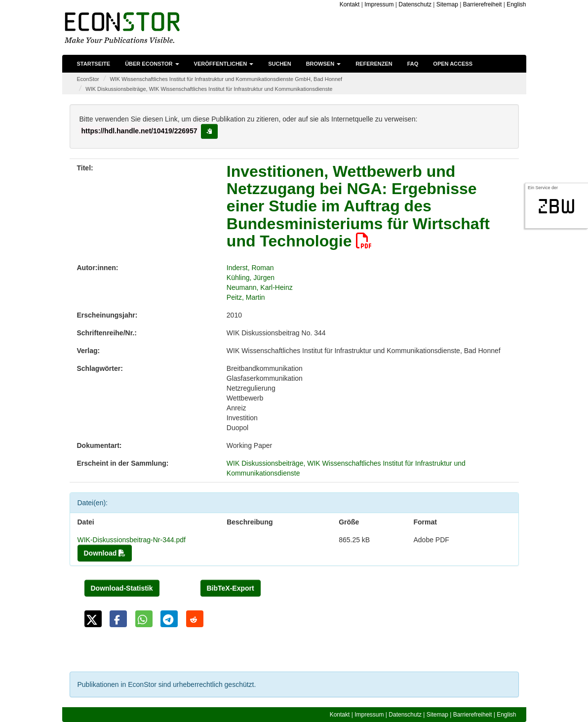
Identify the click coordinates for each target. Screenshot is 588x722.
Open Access (453, 64)
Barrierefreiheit (483, 4)
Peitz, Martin (246, 297)
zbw (557, 206)
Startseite (94, 64)
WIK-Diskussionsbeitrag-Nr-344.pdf (132, 540)
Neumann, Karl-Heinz (260, 287)
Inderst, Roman (250, 268)
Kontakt (350, 4)
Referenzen (374, 64)
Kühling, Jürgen (251, 278)
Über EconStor (152, 64)
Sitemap (447, 4)
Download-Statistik (122, 588)
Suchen (279, 64)
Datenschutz (415, 4)
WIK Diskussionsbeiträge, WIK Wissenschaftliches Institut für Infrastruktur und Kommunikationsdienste (209, 89)
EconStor (88, 79)
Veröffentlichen (224, 64)
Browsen (324, 64)
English (516, 4)
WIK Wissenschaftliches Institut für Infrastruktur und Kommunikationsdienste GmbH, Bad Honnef (226, 79)
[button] (93, 619)
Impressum (379, 4)
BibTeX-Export (231, 588)
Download (105, 553)
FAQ (413, 64)
